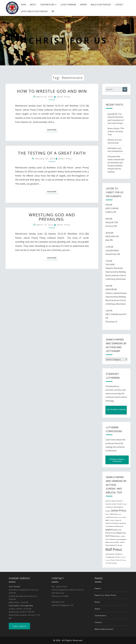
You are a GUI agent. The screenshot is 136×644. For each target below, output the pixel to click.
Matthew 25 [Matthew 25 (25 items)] (119, 526)
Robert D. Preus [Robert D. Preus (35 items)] (116, 545)
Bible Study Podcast (101, 5)
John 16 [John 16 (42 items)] (113, 514)
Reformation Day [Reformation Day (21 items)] (111, 542)
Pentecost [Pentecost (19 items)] (113, 539)
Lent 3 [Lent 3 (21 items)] (124, 517)
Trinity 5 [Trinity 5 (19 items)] (113, 560)
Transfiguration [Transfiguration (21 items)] (110, 557)
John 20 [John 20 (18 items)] (118, 514)
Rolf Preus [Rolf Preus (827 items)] (114, 549)
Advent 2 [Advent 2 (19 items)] (114, 501)
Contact (119, 5)
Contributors (47, 5)
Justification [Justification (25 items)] (110, 517)
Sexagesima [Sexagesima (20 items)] (119, 554)
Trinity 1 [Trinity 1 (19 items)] (118, 557)
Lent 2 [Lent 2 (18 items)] (120, 517)
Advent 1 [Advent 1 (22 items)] (108, 501)
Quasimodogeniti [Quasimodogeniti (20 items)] (121, 539)
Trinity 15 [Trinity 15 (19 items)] (119, 560)
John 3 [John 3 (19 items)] (107, 514)
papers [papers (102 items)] (109, 529)
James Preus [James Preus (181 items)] (118, 510)
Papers (83, 5)
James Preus (64, 97)
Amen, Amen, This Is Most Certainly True (116, 131)
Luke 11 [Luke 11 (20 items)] (113, 520)
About (33, 5)
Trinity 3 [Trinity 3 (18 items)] (108, 560)
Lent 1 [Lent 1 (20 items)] (116, 517)
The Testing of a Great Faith (52, 153)
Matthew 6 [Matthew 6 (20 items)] (116, 523)
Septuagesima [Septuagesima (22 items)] (110, 554)
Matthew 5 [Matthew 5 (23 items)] (109, 523)
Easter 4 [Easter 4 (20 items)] (114, 504)
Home (23, 5)
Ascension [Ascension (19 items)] (109, 504)
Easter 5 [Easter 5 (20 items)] (120, 504)
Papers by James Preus (105, 595)
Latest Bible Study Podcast (34, 11)
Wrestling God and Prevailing (52, 217)
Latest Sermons (68, 5)
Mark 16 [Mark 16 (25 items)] (118, 520)
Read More (53, 130)
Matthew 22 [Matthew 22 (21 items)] (111, 526)
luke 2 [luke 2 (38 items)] (108, 520)
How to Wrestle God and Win (52, 91)
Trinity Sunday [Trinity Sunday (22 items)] (112, 563)
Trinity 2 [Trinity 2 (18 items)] (123, 557)
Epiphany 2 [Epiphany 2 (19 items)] (110, 507)
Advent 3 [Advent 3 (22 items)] (120, 501)
